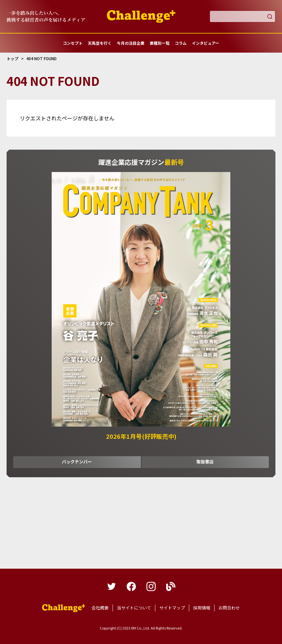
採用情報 (202, 608)
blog (171, 586)
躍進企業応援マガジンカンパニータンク (64, 608)
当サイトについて (134, 608)
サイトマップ (172, 608)
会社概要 (100, 608)
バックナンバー (77, 462)
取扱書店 (205, 462)
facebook (131, 586)
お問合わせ (229, 608)
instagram (151, 586)
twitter (112, 586)
